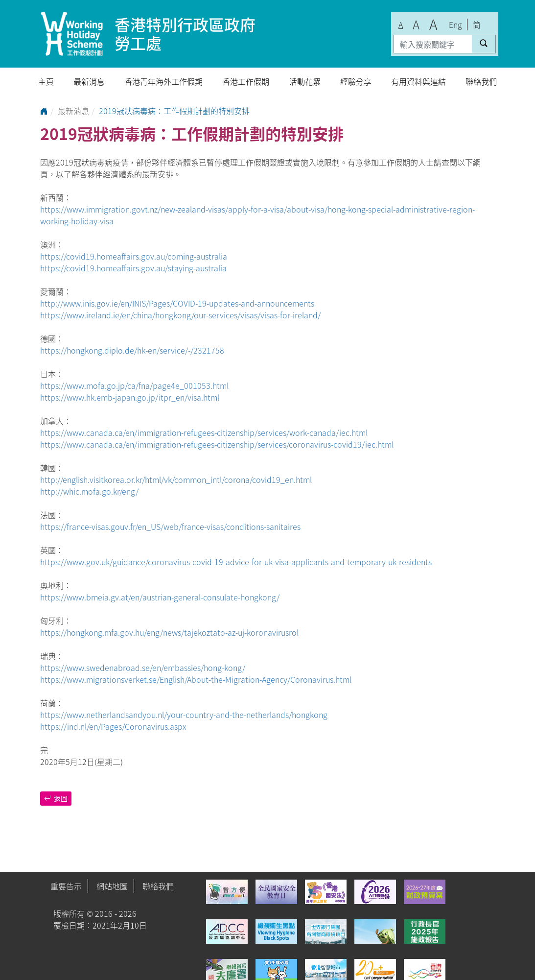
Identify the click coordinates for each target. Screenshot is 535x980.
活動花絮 (305, 81)
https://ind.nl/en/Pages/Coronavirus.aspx (113, 726)
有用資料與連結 (419, 81)
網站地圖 (112, 886)
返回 (56, 798)
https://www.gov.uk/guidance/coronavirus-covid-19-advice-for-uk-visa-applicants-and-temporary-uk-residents (236, 562)
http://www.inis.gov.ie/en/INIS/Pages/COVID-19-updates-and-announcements (177, 303)
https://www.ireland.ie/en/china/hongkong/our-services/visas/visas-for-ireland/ (180, 315)
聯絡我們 (481, 81)
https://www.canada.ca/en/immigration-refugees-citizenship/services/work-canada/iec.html (204, 432)
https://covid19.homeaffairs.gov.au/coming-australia (134, 256)
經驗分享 (356, 81)
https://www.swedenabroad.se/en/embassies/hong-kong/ (143, 668)
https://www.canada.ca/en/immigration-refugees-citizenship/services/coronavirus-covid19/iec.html (217, 444)
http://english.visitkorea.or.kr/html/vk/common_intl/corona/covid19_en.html (176, 479)
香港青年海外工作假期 (163, 81)
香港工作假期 (246, 81)
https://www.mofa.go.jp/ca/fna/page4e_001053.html (134, 385)
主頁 (46, 81)
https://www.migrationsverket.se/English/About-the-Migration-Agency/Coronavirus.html (196, 679)
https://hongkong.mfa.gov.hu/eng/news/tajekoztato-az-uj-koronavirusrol (169, 632)
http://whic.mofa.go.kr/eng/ (89, 491)
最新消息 (89, 81)
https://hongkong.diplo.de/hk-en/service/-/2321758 (132, 350)
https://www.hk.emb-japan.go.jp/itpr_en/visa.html (130, 397)
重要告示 (66, 886)
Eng (455, 24)
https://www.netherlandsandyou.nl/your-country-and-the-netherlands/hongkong (184, 715)
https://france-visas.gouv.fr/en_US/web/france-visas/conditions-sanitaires (170, 526)
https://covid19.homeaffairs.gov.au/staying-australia (133, 268)
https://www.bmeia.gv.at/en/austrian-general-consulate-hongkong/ (160, 597)
